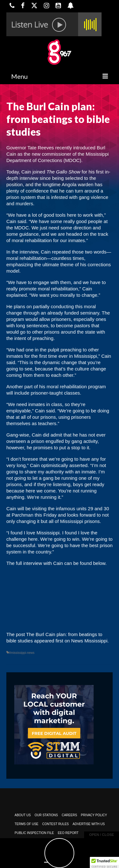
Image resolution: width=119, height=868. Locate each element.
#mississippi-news (22, 653)
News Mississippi (89, 641)
